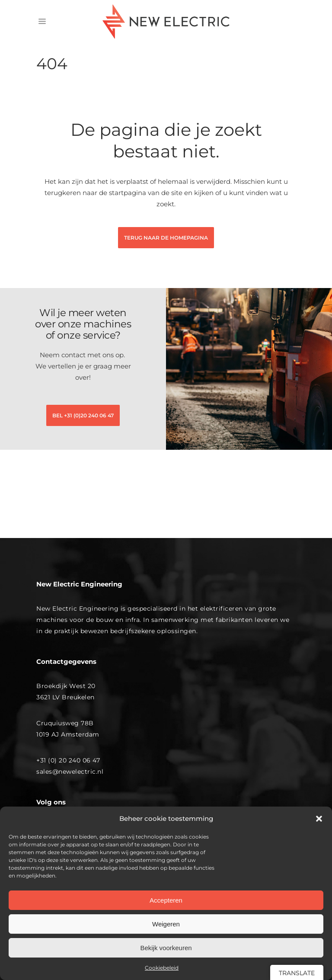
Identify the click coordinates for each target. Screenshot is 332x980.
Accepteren (166, 900)
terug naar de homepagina (166, 238)
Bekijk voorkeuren (166, 948)
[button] (319, 819)
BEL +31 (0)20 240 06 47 (83, 415)
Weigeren (166, 924)
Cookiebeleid (162, 968)
